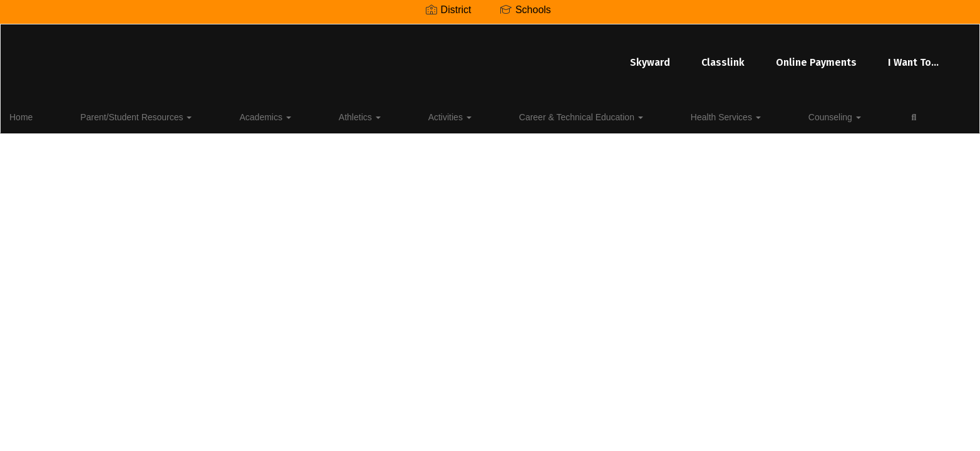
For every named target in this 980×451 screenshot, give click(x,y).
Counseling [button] (652, 115)
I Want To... (645, 56)
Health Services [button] (572, 115)
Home (40, 115)
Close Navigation (760, 120)
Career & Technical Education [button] (456, 115)
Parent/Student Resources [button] (126, 115)
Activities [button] (354, 115)
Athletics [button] (293, 115)
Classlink (454, 56)
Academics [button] (227, 115)
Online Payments (548, 56)
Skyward (381, 56)
